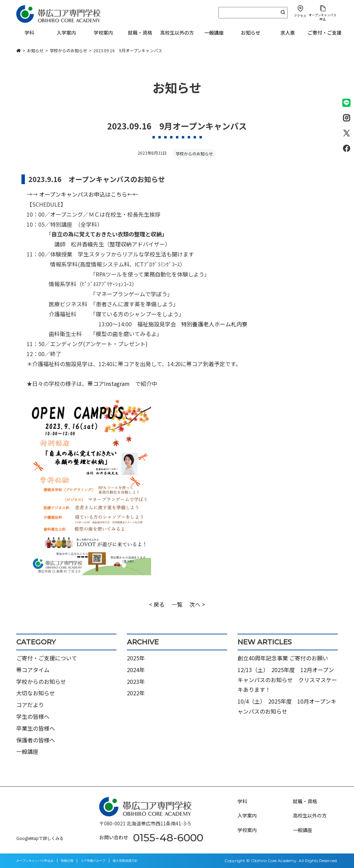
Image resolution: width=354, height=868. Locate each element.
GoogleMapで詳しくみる (40, 838)
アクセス (300, 16)
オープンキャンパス (88, 194)
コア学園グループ (93, 861)
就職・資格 (305, 801)
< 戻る (157, 604)
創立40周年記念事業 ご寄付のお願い (283, 658)
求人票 (288, 33)
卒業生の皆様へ (36, 728)
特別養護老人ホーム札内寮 (214, 324)
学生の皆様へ (33, 716)
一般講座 (214, 33)
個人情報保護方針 (125, 861)
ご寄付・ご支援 (325, 33)
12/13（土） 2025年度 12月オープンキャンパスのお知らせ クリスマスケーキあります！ (287, 680)
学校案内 (247, 830)
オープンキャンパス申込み (35, 861)
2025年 (136, 658)
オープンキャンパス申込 (323, 17)
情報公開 (67, 861)
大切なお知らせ (36, 693)
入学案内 (247, 815)
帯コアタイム (33, 670)
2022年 (136, 693)
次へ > (197, 604)
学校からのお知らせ (194, 153)
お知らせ (251, 33)
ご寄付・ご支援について (47, 658)
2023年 (136, 681)
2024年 (136, 670)
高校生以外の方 (310, 815)
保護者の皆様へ (36, 740)
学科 (242, 801)
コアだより (30, 705)
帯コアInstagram (109, 383)
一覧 (177, 604)
